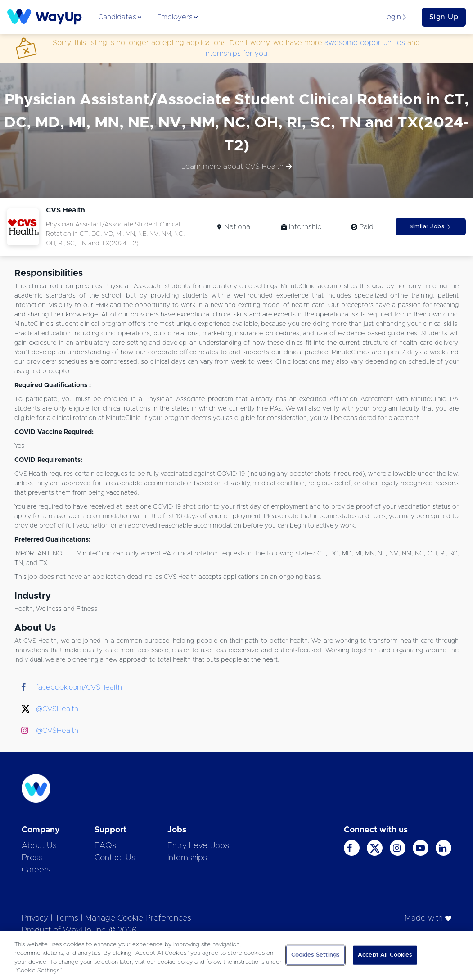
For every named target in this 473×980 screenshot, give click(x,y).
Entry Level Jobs (198, 846)
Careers (36, 870)
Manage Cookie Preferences (138, 918)
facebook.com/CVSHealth (79, 687)
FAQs (105, 846)
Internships (187, 858)
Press (32, 858)
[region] (237, 956)
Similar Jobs (430, 227)
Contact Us (115, 858)
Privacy (35, 918)
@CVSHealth (57, 709)
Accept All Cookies (385, 955)
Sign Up (444, 17)
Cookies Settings (315, 955)
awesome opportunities (365, 43)
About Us (39, 846)
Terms (67, 918)
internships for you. (237, 54)
